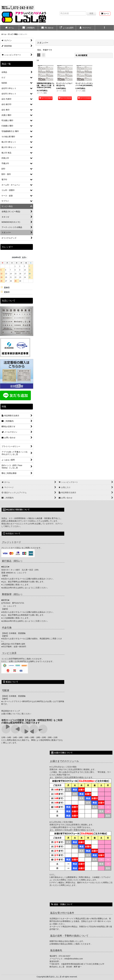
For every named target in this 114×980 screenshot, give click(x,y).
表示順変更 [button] (82, 55)
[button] (104, 28)
